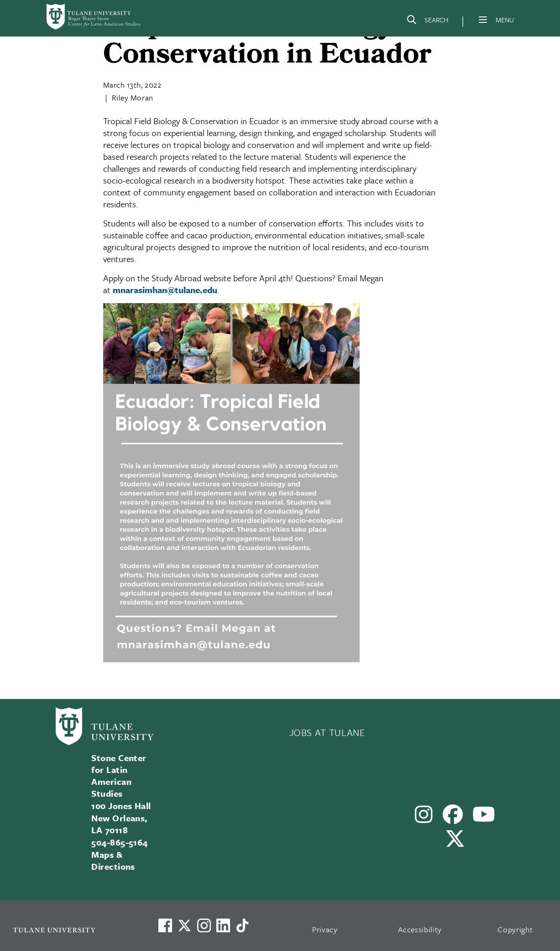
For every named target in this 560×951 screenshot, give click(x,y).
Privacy (325, 929)
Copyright (515, 929)
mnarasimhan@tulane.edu (165, 290)
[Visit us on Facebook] (165, 925)
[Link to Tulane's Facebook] (204, 925)
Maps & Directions (113, 860)
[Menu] (483, 20)
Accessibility (420, 929)
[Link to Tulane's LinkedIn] (223, 925)
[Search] (427, 21)
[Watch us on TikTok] (242, 925)
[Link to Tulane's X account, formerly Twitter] (184, 925)
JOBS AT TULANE (327, 732)
